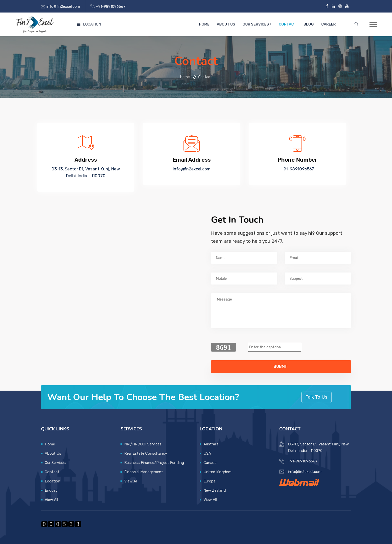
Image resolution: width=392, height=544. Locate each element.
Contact (291, 25)
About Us (232, 25)
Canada (210, 463)
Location (89, 24)
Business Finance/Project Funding (154, 463)
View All (51, 500)
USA (207, 453)
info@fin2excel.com (63, 7)
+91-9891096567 (111, 7)
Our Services (260, 25)
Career (329, 25)
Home (212, 25)
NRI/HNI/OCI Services (143, 444)
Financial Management (144, 472)
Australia (211, 444)
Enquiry (51, 490)
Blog (311, 25)
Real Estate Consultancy (146, 453)
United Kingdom (217, 472)
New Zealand (215, 490)
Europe (209, 481)
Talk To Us (316, 397)
